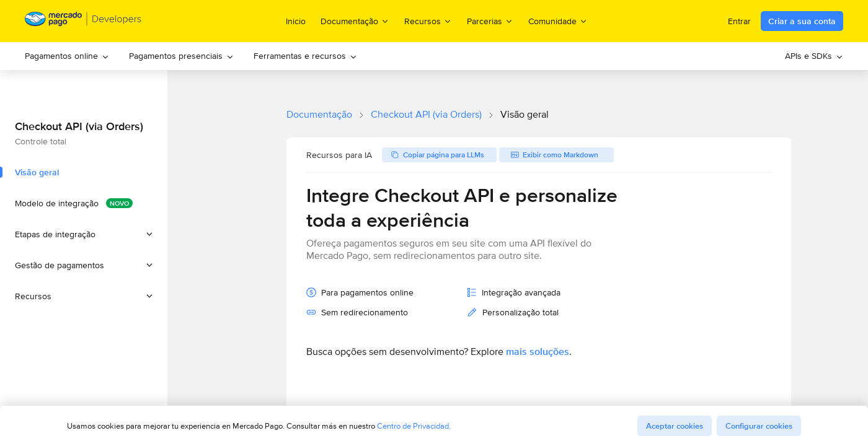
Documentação (319, 114)
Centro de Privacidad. (414, 426)
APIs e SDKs (814, 56)
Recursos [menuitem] (428, 21)
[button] (84, 234)
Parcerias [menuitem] (490, 21)
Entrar (739, 21)
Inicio (296, 21)
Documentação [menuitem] (355, 21)
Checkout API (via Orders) (426, 114)
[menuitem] (67, 56)
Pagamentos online (67, 56)
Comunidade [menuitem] (558, 21)
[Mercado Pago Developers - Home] (83, 21)
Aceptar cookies (675, 426)
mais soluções (538, 352)
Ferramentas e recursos (305, 56)
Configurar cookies (759, 426)
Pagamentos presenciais (181, 56)
